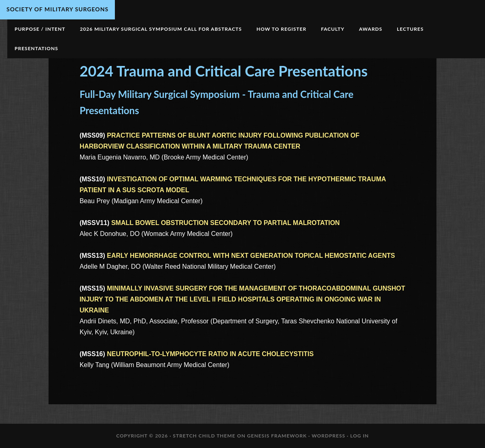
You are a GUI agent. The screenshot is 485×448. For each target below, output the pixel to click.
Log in (360, 436)
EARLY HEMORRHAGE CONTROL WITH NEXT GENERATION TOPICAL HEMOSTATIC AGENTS (251, 256)
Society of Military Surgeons (57, 9)
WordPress (328, 436)
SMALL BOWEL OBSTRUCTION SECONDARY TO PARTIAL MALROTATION (226, 223)
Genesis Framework (277, 436)
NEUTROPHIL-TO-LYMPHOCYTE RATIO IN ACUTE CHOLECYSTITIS (210, 354)
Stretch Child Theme (204, 436)
